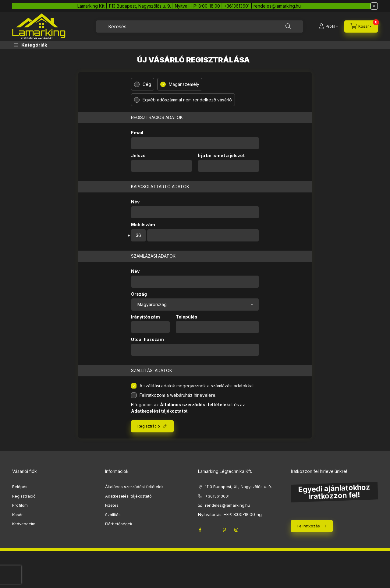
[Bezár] (374, 6)
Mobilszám (143, 225)
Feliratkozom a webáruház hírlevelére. (178, 395)
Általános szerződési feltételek (134, 487)
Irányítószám (145, 317)
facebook (200, 530)
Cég (147, 84)
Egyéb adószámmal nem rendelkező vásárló (187, 100)
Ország (139, 294)
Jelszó (138, 156)
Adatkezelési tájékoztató (128, 496)
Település (187, 317)
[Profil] (328, 26)
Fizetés (112, 505)
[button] (30, 45)
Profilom (20, 505)
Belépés (20, 487)
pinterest (224, 530)
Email (137, 133)
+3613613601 (217, 496)
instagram (236, 530)
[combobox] (200, 26)
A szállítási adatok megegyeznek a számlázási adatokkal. (197, 386)
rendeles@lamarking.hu (228, 505)
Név (135, 202)
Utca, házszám (147, 340)
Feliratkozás (309, 526)
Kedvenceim (24, 524)
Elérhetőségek (119, 524)
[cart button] (361, 26)
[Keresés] (288, 26)
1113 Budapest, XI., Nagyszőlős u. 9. (238, 487)
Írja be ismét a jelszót (221, 156)
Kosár (18, 515)
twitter (212, 530)
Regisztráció (149, 426)
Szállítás (113, 515)
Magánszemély (184, 84)
